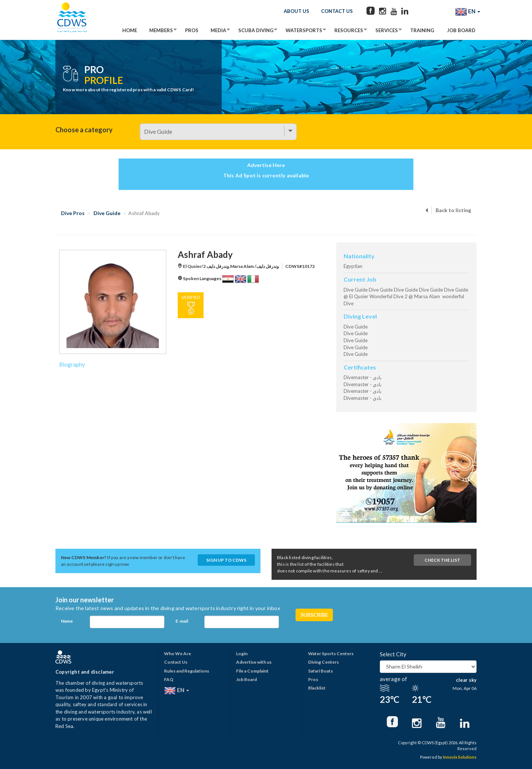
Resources (349, 30)
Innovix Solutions (460, 757)
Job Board (461, 30)
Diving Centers (323, 662)
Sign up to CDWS (226, 560)
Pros (192, 30)
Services (387, 30)
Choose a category (84, 130)
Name (67, 621)
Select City (393, 654)
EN (468, 12)
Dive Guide (107, 213)
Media (218, 30)
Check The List (442, 560)
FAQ (169, 679)
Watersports (304, 30)
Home (130, 30)
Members (161, 30)
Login (242, 654)
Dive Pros (73, 213)
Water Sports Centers (331, 654)
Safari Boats (320, 671)
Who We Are (178, 654)
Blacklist (317, 688)
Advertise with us (254, 662)
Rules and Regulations (187, 671)
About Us (296, 11)
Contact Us (337, 11)
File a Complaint (252, 671)
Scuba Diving (256, 30)
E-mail (182, 621)
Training (422, 30)
